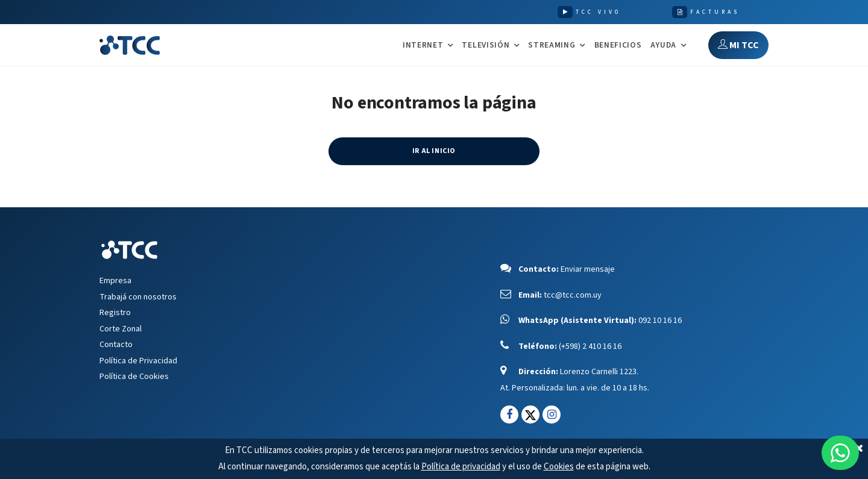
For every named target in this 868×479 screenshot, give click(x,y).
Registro (115, 313)
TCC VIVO (598, 12)
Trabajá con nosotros (138, 297)
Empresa (115, 281)
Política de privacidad (461, 467)
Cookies (559, 467)
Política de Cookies (134, 377)
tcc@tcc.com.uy (573, 295)
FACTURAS (715, 12)
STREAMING (552, 45)
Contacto (116, 345)
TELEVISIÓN (486, 45)
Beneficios (618, 45)
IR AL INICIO (434, 151)
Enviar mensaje (588, 269)
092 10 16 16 (660, 321)
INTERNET (423, 45)
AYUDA (663, 45)
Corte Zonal (121, 329)
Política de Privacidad (138, 361)
